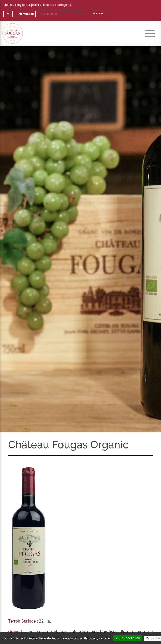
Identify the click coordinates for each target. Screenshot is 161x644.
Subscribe (98, 14)
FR (8, 14)
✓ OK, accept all (128, 638)
